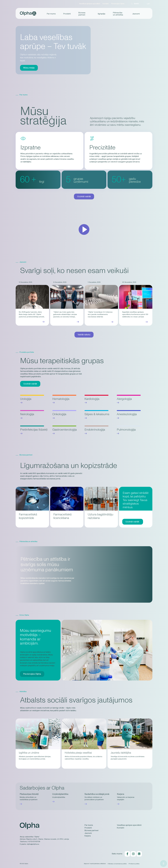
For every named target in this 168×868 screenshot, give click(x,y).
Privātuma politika (134, 864)
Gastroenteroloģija (65, 430)
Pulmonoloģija (126, 430)
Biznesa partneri (82, 14)
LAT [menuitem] (148, 4)
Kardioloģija (92, 399)
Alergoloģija (124, 399)
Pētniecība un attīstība (118, 14)
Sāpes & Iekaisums (97, 414)
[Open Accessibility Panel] (163, 864)
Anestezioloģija (127, 414)
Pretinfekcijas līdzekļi (34, 430)
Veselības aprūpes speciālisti (89, 4)
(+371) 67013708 (34, 842)
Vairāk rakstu (84, 335)
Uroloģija (26, 399)
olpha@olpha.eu (33, 844)
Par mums (52, 14)
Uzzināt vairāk (84, 196)
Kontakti (105, 4)
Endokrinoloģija (95, 430)
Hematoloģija (61, 399)
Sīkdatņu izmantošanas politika (117, 864)
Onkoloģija (59, 414)
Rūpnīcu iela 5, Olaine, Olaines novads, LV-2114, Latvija (48, 840)
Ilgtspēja (101, 14)
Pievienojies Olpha (117, 4)
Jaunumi (136, 14)
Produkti (67, 14)
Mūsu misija (29, 68)
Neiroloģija (27, 414)
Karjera (88, 836)
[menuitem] (148, 4)
